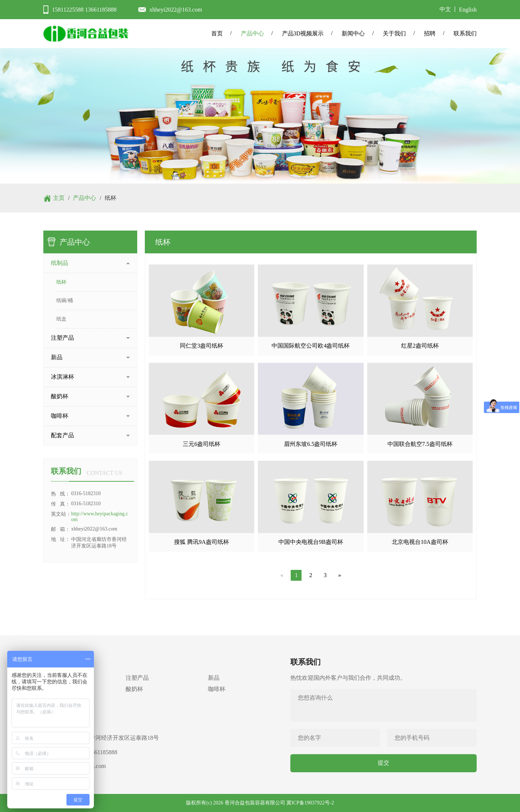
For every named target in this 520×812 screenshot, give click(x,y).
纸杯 (61, 282)
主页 (59, 198)
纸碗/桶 (65, 300)
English (468, 10)
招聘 (430, 33)
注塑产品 (137, 678)
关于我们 (394, 33)
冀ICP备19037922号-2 (310, 803)
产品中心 (252, 33)
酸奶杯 (134, 689)
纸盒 (61, 319)
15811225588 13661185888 (84, 10)
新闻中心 (353, 33)
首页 (217, 33)
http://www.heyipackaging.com (100, 517)
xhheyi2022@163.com (176, 10)
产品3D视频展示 (303, 33)
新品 (214, 678)
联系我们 (465, 33)
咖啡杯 (217, 689)
